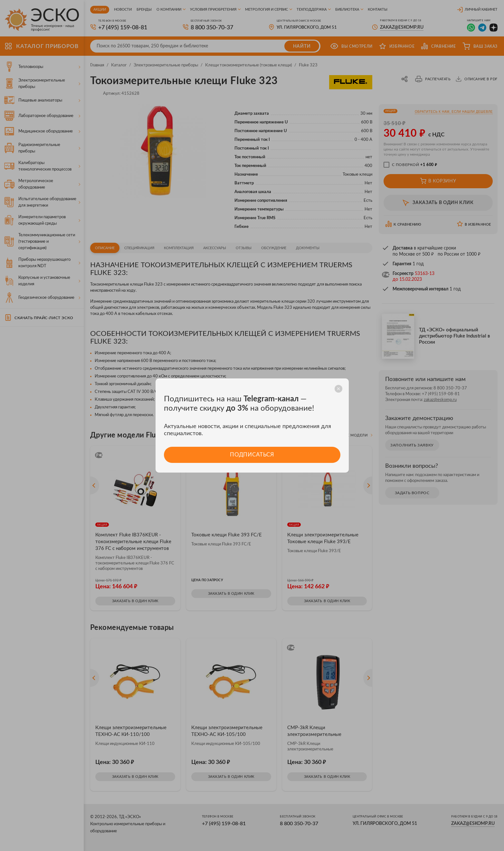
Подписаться (252, 455)
